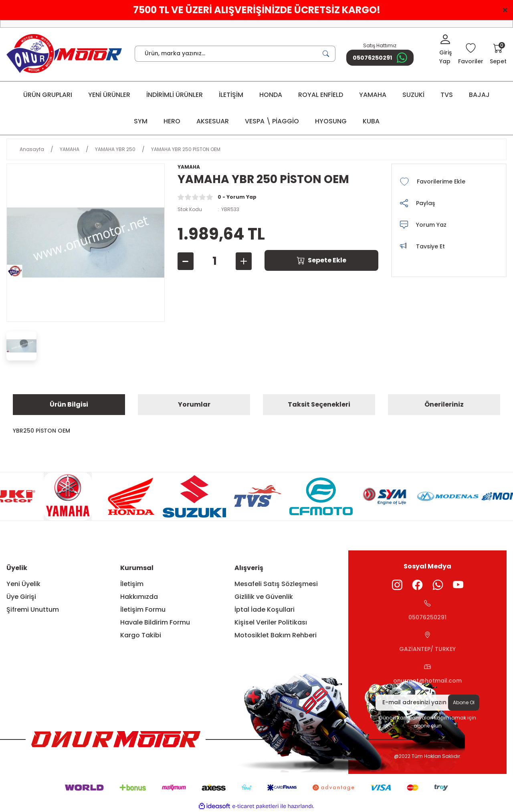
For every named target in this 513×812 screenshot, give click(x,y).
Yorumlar (194, 404)
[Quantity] (215, 261)
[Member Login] (445, 50)
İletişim (132, 584)
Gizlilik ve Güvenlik (264, 597)
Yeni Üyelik (23, 584)
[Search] (235, 54)
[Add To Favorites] (449, 181)
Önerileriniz (444, 404)
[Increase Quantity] (244, 261)
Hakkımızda (139, 597)
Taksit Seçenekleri (319, 404)
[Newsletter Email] (427, 703)
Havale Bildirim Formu (155, 622)
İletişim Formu (143, 610)
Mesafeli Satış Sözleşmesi (276, 584)
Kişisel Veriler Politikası (271, 622)
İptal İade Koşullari (265, 610)
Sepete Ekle (321, 260)
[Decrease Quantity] (186, 261)
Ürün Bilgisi (69, 404)
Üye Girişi (21, 597)
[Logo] (64, 53)
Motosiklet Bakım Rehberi (276, 635)
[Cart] (498, 54)
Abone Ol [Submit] (464, 702)
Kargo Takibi (141, 635)
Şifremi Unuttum (33, 610)
